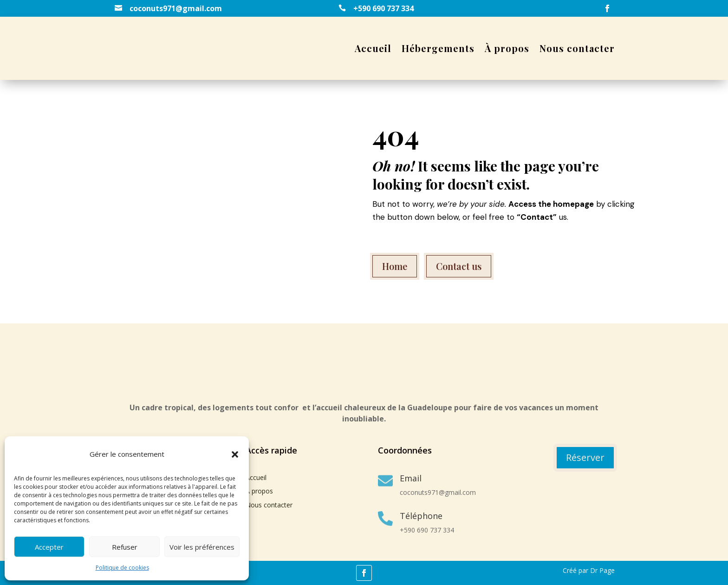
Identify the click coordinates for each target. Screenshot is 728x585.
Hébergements (438, 48)
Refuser (125, 547)
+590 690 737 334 (383, 8)
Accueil (373, 48)
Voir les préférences (202, 547)
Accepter (49, 547)
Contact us (459, 266)
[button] (235, 454)
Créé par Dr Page (589, 570)
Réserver (585, 457)
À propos (507, 48)
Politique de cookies (122, 568)
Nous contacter (577, 48)
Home (395, 266)
